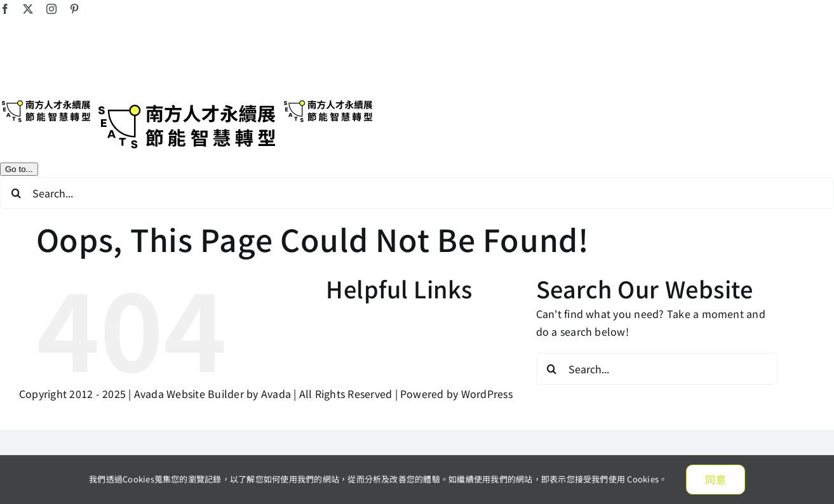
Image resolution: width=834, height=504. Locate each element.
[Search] (16, 193)
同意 (715, 479)
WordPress (487, 394)
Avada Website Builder (189, 394)
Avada (276, 394)
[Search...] (417, 193)
